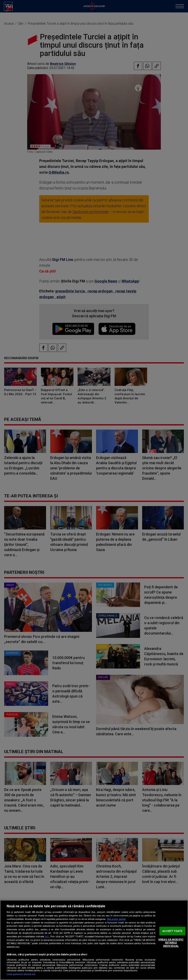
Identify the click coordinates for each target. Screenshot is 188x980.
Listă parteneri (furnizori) (21, 974)
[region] (94, 940)
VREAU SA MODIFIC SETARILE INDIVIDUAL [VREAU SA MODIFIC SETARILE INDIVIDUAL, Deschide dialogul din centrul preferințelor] (171, 943)
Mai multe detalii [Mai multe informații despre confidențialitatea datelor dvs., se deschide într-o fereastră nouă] (116, 919)
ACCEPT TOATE (172, 931)
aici (47, 936)
